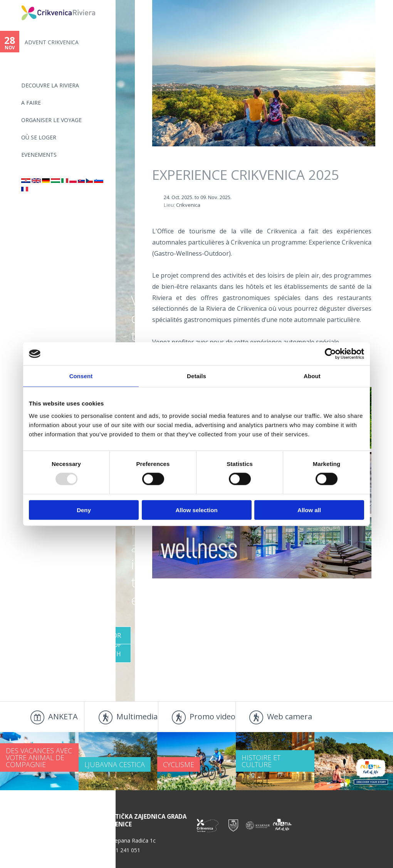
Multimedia (137, 716)
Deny (84, 510)
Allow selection (196, 510)
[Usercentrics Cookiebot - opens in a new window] (330, 354)
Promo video (212, 716)
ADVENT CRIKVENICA (52, 42)
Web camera (290, 716)
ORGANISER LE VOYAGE (51, 120)
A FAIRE (31, 103)
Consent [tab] (81, 376)
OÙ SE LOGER (39, 137)
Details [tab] (196, 376)
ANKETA (63, 716)
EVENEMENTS (39, 155)
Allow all (309, 510)
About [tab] (312, 376)
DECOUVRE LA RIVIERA (50, 85)
